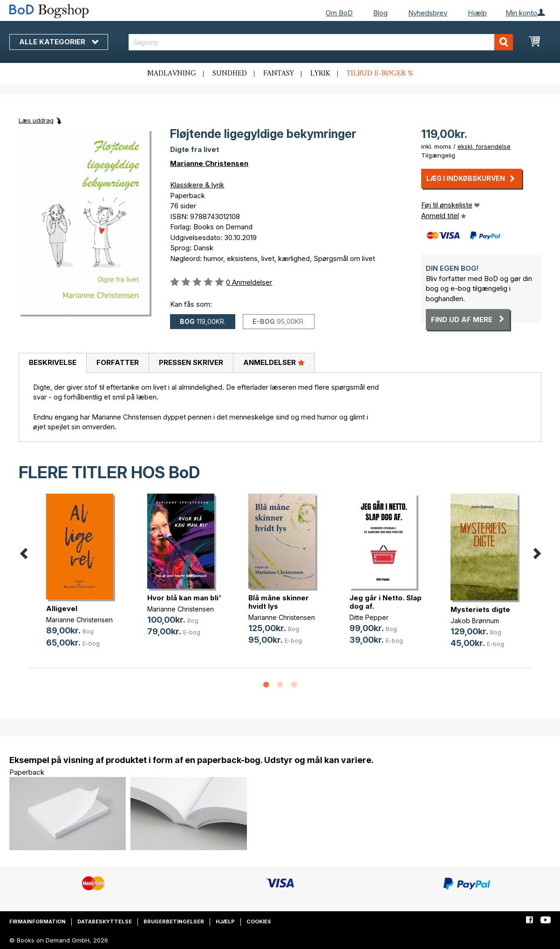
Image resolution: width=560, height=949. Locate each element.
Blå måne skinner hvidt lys (279, 602)
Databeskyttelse (105, 921)
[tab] (52, 363)
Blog (380, 13)
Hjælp (477, 13)
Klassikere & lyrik (197, 185)
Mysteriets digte (480, 609)
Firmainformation (38, 921)
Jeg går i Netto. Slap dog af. (386, 602)
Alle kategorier (59, 42)
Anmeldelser (274, 362)
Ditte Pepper (369, 617)
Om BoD (339, 13)
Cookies (259, 921)
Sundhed (230, 74)
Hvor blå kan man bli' (184, 598)
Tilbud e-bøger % (380, 74)
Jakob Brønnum (475, 621)
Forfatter (118, 362)
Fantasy (279, 74)
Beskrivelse (53, 362)
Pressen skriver (191, 362)
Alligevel (62, 609)
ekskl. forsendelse (484, 146)
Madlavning (172, 74)
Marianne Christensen (209, 163)
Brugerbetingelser (174, 921)
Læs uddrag (36, 120)
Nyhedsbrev (428, 13)
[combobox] (321, 42)
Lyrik (320, 74)
